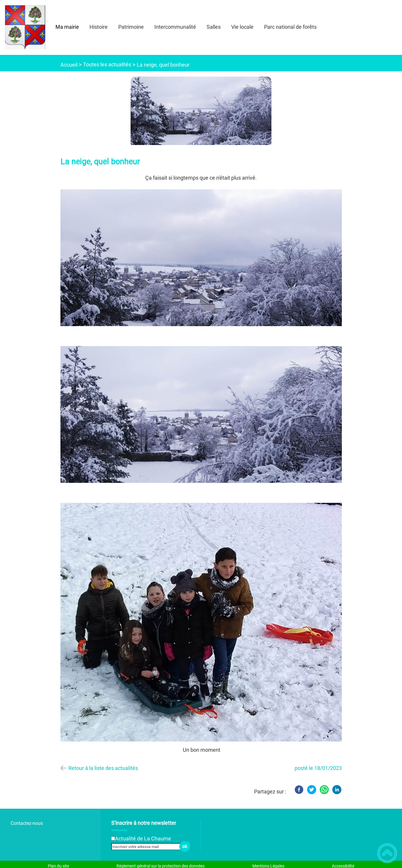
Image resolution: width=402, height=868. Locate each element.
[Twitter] (312, 790)
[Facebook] (299, 790)
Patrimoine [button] (131, 27)
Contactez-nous (27, 823)
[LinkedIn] (337, 790)
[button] (387, 853)
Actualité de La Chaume (143, 838)
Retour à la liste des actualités (103, 768)
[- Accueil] (25, 27)
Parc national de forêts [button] (290, 27)
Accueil (69, 65)
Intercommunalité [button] (175, 27)
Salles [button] (214, 27)
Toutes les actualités (107, 64)
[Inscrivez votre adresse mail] (148, 847)
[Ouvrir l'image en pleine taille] (201, 111)
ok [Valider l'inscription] (185, 846)
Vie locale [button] (242, 27)
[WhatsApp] (324, 790)
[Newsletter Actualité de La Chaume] (113, 838)
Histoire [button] (99, 27)
